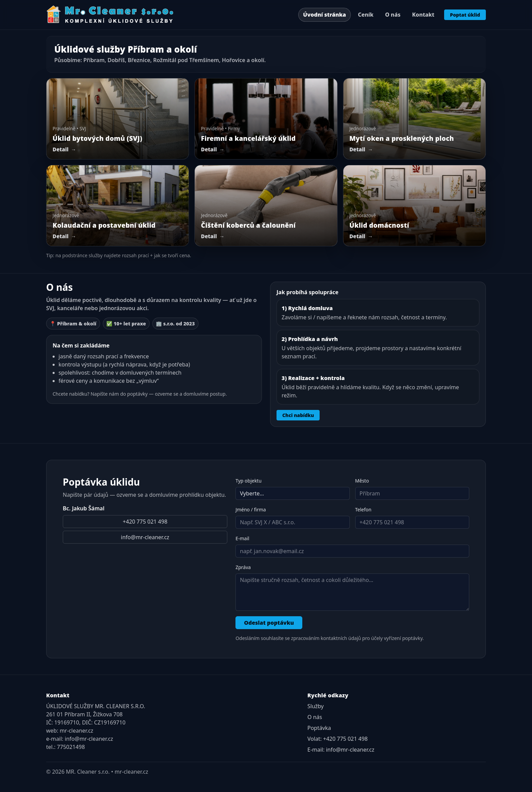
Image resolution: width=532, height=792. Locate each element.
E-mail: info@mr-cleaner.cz (341, 750)
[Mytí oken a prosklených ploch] (414, 119)
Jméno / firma (251, 510)
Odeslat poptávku (269, 623)
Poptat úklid (465, 15)
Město (362, 481)
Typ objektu (249, 481)
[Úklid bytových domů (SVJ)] (118, 119)
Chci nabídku (298, 415)
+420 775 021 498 (145, 522)
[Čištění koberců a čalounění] (266, 206)
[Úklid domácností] (414, 206)
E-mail (242, 538)
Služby (316, 706)
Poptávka (319, 728)
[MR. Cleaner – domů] (110, 15)
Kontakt (423, 15)
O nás (393, 15)
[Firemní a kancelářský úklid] (266, 119)
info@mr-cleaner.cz (145, 537)
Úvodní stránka (324, 15)
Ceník (366, 15)
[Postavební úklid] (118, 206)
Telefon (363, 510)
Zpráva (243, 567)
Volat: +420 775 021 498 (338, 739)
